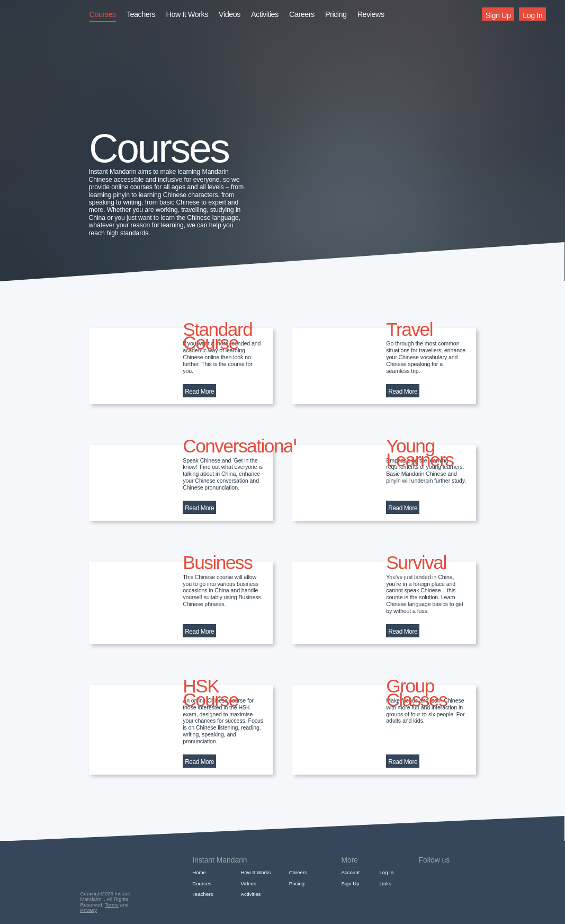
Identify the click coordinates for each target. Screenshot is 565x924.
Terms (112, 905)
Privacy (89, 910)
